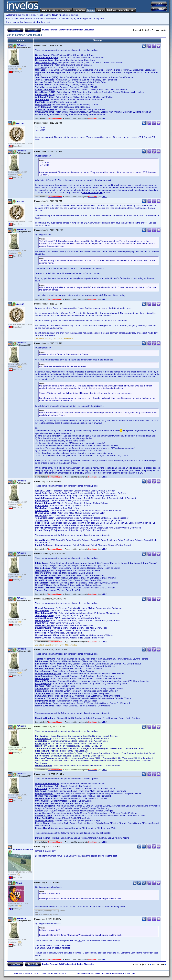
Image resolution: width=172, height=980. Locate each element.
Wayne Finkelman (44, 793)
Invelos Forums (49, 30)
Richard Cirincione (45, 669)
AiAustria (21, 45)
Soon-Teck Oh (42, 523)
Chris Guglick (42, 801)
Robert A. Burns (43, 666)
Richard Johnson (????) (47, 503)
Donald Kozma (43, 838)
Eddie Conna (42, 563)
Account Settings (109, 973)
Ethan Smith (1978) (45, 818)
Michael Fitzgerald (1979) (48, 796)
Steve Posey (41, 688)
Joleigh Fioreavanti (45, 498)
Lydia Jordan (42, 506)
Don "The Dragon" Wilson (48, 528)
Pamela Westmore (44, 696)
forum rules (58, 15)
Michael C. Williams (45, 588)
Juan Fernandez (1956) (47, 77)
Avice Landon (42, 803)
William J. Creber (44, 491)
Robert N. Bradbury (45, 718)
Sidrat (19, 883)
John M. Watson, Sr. (92, 192)
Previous (155, 30)
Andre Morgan (42, 813)
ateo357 (20, 123)
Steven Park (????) (45, 95)
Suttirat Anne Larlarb (46, 748)
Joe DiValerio (42, 570)
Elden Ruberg (42, 756)
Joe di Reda (41, 493)
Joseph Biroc (42, 741)
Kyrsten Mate (42, 811)
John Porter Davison (46, 575)
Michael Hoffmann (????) (48, 674)
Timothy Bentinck (44, 786)
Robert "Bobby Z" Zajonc (48, 530)
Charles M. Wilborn (45, 698)
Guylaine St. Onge (44, 821)
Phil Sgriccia (42, 583)
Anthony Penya (43, 683)
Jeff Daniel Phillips (45, 97)
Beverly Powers (43, 628)
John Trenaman (43, 107)
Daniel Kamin (42, 620)
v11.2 (104, 118)
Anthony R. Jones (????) (48, 618)
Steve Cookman (43, 671)
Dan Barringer (42, 736)
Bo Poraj (39, 686)
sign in (40, 22)
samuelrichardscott (23, 849)
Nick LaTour (41, 508)
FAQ (134, 973)
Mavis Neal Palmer (44, 625)
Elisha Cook (41, 788)
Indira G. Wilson (43, 638)
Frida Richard (42, 751)
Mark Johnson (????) (46, 613)
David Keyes (41, 623)
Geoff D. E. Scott (44, 816)
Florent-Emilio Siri (44, 691)
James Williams (43, 703)
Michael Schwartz (44, 578)
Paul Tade (40, 102)
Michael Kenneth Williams (48, 635)
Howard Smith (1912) (46, 630)
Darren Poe (41, 515)
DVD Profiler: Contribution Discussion (76, 30)
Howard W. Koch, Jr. (45, 681)
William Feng (42, 496)
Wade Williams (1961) (46, 525)
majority (98, 406)
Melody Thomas (43, 104)
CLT (80, 940)
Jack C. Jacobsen (44, 676)
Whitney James (43, 85)
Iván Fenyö (41, 791)
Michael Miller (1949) (45, 513)
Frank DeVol (41, 743)
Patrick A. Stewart (44, 545)
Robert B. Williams (45, 706)
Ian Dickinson (42, 611)
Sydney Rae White (44, 828)
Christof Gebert (43, 82)
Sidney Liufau (42, 510)
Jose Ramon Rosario (46, 753)
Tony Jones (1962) (44, 616)
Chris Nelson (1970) (45, 92)
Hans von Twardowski (46, 758)
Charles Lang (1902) (45, 806)
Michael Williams (44, 585)
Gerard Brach (42, 55)
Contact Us (82, 973)
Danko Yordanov (43, 766)
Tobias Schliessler (44, 518)
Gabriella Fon (42, 798)
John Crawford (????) (46, 62)
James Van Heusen (45, 109)
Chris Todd (41, 633)
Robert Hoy (41, 746)
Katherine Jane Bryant (46, 58)
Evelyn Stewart (43, 823)
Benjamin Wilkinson (45, 701)
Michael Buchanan (44, 608)
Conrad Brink (42, 540)
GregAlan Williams (45, 112)
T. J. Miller (40, 87)
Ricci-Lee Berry (43, 738)
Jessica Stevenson (45, 693)
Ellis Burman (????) (45, 664)
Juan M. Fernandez (45, 80)
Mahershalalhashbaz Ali (47, 784)
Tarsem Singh (42, 520)
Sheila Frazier (42, 501)
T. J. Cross (40, 67)
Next (163, 30)
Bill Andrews (42, 661)
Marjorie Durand (43, 573)
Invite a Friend (124, 973)
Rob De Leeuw (43, 568)
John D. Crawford (44, 65)
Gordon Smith (42, 99)
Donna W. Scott (43, 580)
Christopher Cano (44, 60)
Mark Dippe (41, 70)
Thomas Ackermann (45, 659)
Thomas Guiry (42, 590)
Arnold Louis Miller (45, 90)
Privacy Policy (94, 973)
